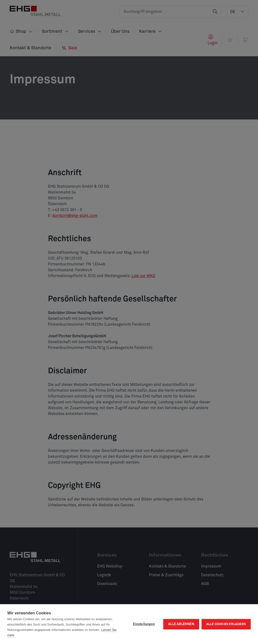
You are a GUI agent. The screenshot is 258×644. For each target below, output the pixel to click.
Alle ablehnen (181, 624)
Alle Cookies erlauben (226, 624)
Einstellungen (144, 624)
